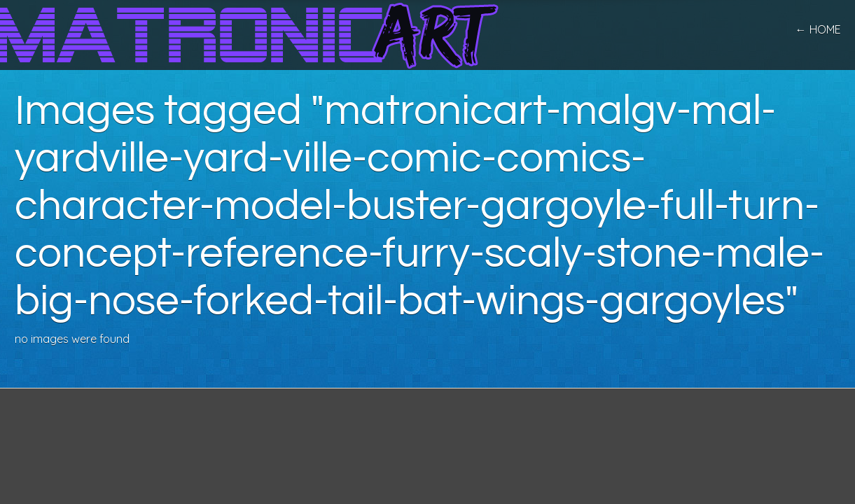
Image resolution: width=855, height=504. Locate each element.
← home (818, 29)
